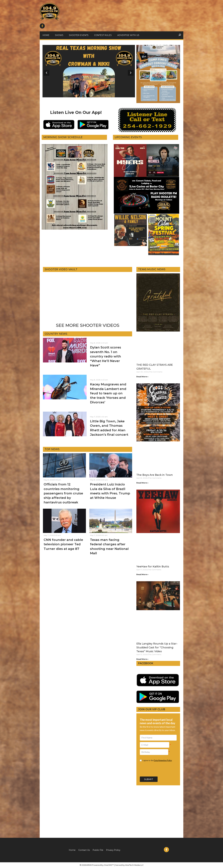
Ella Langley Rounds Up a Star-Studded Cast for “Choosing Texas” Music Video (157, 648)
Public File (98, 850)
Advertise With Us (128, 35)
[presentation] (158, 769)
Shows (59, 35)
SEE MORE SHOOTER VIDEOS (88, 325)
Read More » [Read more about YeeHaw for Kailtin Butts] (142, 574)
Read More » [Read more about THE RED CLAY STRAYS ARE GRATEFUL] (142, 377)
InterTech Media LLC (134, 865)
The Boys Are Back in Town (155, 475)
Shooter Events (79, 35)
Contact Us (84, 850)
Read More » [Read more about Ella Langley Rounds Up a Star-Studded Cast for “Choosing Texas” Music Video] (142, 659)
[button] (87, 98)
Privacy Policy (113, 850)
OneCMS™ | (110, 865)
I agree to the (157, 760)
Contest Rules (103, 35)
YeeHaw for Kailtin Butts (153, 567)
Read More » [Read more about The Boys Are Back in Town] (142, 483)
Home (46, 35)
